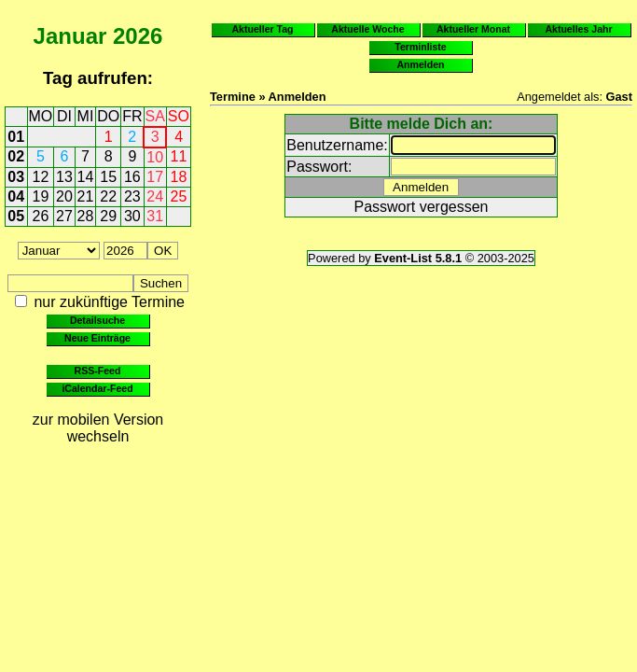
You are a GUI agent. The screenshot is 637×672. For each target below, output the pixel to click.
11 (179, 156)
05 (16, 216)
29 (108, 216)
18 (179, 177)
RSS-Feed (98, 371)
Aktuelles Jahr (578, 29)
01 (16, 137)
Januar (70, 36)
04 (16, 196)
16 (132, 177)
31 (155, 216)
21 (86, 196)
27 (64, 216)
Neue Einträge (97, 338)
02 (16, 156)
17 (155, 177)
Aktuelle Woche (367, 29)
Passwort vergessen (421, 207)
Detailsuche (97, 320)
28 (86, 216)
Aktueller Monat (473, 29)
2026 (138, 36)
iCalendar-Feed (97, 388)
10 (155, 157)
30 (132, 216)
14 (86, 177)
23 (132, 196)
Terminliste (420, 47)
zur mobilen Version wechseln (98, 428)
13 (64, 177)
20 (64, 196)
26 (41, 216)
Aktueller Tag (262, 29)
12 (41, 177)
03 (16, 177)
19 (41, 196)
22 (108, 196)
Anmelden (421, 64)
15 (108, 177)
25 (179, 196)
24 (155, 196)
